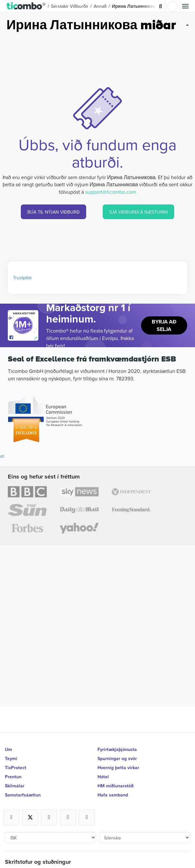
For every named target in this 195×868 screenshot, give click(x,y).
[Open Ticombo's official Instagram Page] (49, 817)
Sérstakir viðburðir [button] (70, 6)
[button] (26, 6)
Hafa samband (113, 795)
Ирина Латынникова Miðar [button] (141, 6)
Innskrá (173, 6)
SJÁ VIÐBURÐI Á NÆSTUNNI (138, 212)
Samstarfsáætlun (23, 795)
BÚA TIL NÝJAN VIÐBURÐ (53, 212)
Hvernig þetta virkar (118, 768)
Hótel (103, 777)
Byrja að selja (164, 325)
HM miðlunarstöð (116, 786)
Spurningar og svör (117, 758)
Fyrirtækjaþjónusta (117, 749)
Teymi (11, 758)
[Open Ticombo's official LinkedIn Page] (87, 817)
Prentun (13, 777)
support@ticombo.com (111, 192)
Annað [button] (100, 6)
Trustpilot (22, 278)
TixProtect (16, 768)
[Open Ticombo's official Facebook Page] (24, 337)
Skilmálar (15, 786)
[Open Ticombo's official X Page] (30, 817)
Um (8, 749)
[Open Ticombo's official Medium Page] (68, 817)
